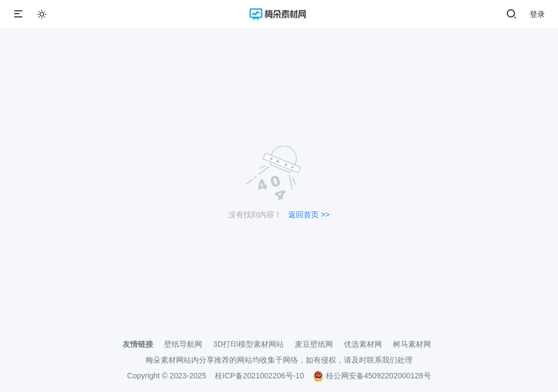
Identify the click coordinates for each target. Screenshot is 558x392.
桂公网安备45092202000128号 (372, 376)
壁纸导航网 (183, 344)
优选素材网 (363, 344)
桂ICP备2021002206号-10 (259, 376)
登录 (537, 14)
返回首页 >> (309, 215)
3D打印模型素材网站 (248, 344)
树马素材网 (412, 344)
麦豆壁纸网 (314, 344)
